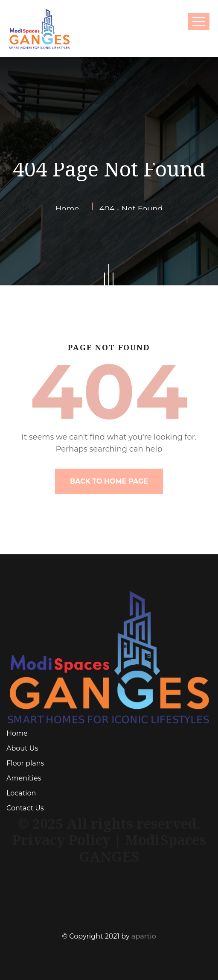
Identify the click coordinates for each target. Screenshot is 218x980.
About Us (22, 748)
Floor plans (25, 763)
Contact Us (25, 808)
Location (21, 793)
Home (17, 733)
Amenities (24, 778)
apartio (144, 936)
